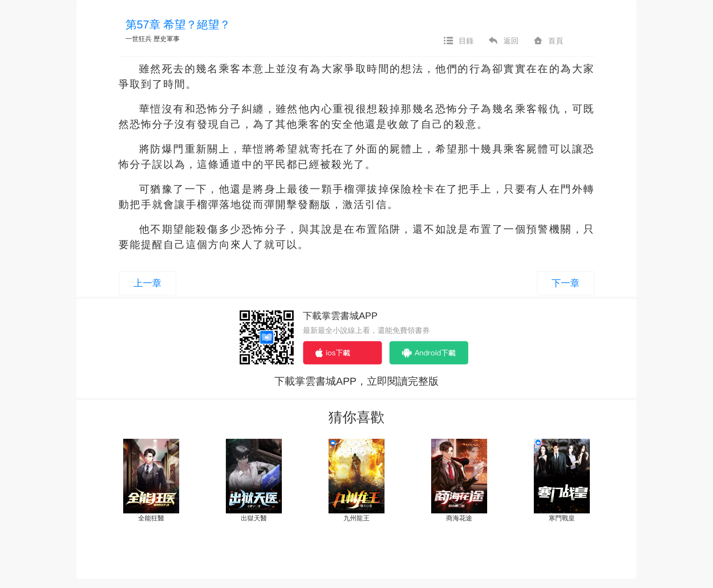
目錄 (458, 41)
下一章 (566, 283)
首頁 (548, 41)
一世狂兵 (139, 39)
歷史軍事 (167, 39)
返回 (503, 41)
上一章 (147, 283)
